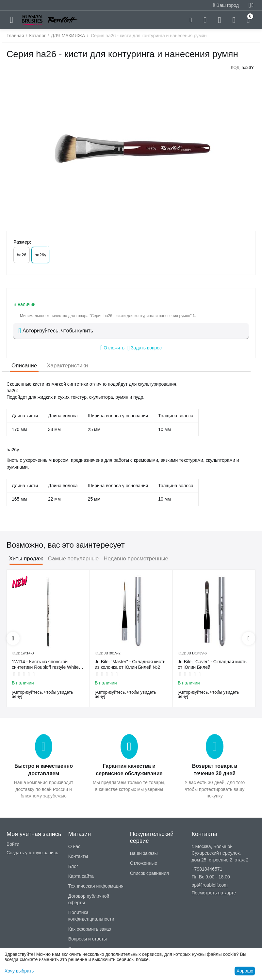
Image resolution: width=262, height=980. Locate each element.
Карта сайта (81, 876)
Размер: (22, 242)
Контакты (78, 856)
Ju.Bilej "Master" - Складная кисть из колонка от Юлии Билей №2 (130, 664)
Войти (13, 844)
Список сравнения (149, 873)
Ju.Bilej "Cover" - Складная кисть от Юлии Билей (212, 664)
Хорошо (245, 971)
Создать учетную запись (32, 853)
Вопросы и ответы (88, 939)
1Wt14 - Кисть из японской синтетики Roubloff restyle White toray (45, 665)
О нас (74, 846)
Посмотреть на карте (214, 893)
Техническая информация (96, 886)
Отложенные (144, 863)
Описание (24, 366)
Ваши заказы (144, 853)
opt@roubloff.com (209, 885)
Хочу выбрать (19, 971)
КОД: (236, 67)
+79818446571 (207, 869)
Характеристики (67, 366)
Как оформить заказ (90, 929)
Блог (73, 866)
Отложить (112, 348)
